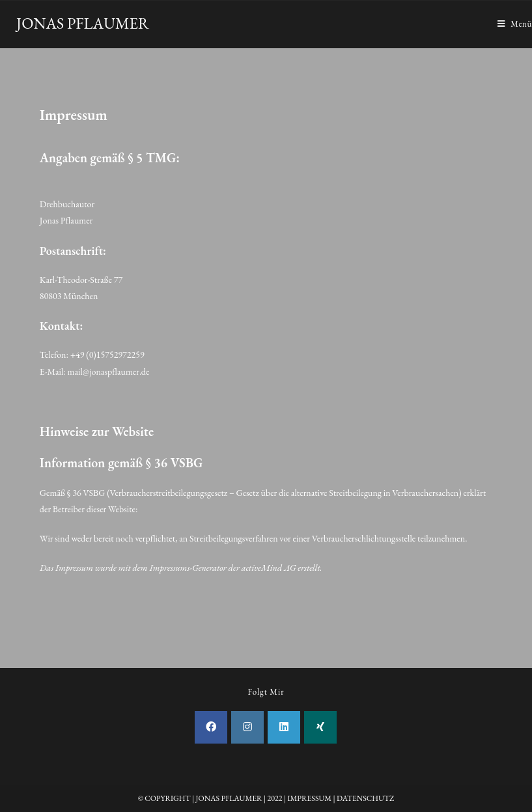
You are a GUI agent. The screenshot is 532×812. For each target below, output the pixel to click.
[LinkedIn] (284, 727)
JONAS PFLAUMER (83, 23)
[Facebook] (211, 727)
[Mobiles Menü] (515, 24)
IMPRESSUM (309, 798)
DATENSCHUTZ (365, 798)
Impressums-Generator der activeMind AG (222, 568)
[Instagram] (247, 727)
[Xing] (320, 727)
